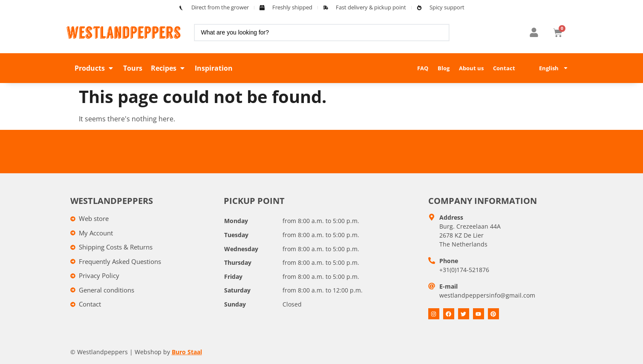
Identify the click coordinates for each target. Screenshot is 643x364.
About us (471, 68)
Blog (444, 68)
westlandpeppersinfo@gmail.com (487, 295)
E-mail (448, 286)
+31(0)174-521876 (464, 270)
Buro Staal (187, 352)
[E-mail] (432, 286)
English (554, 68)
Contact (504, 68)
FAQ (423, 68)
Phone (449, 261)
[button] (95, 68)
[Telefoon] (432, 261)
